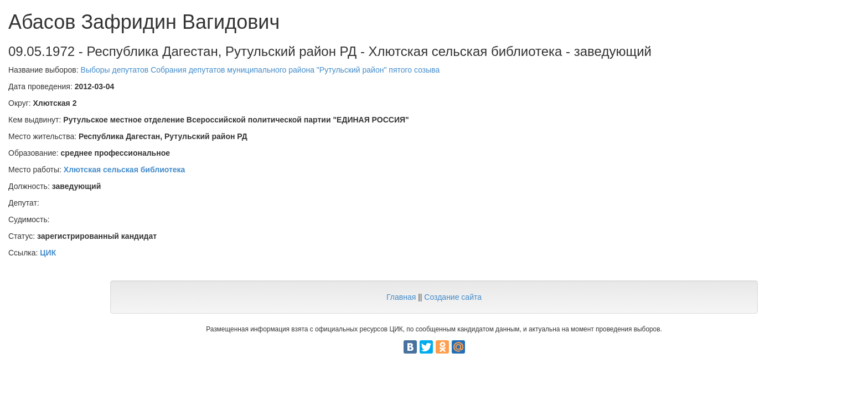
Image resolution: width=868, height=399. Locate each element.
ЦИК (48, 253)
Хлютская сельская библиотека (125, 170)
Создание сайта (453, 297)
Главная (401, 297)
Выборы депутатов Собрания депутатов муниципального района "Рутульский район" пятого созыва (260, 70)
